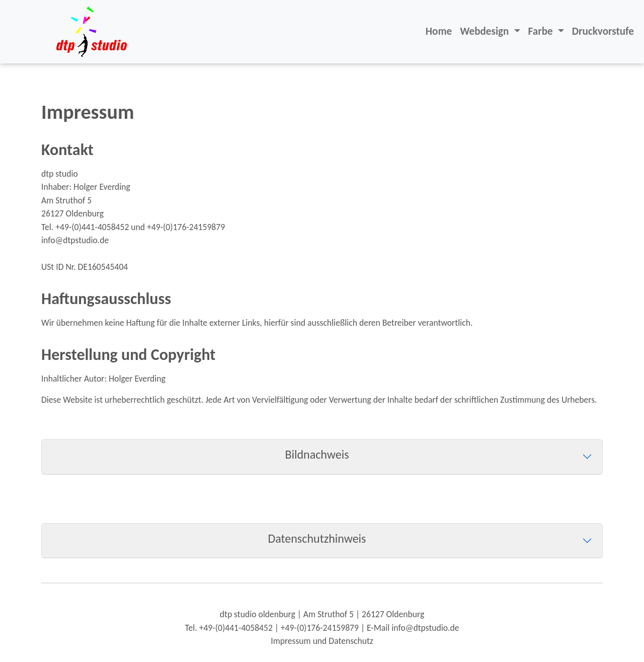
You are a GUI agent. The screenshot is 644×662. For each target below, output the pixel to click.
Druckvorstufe (603, 31)
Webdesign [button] (486, 31)
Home (439, 31)
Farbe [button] (542, 31)
